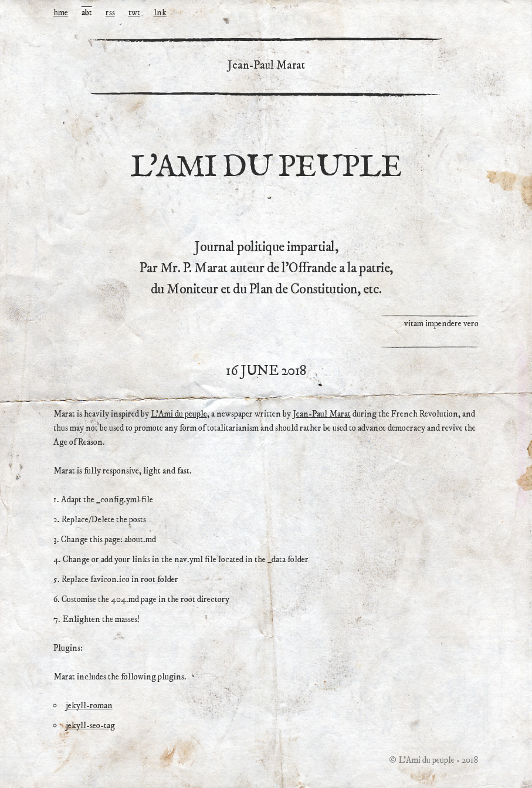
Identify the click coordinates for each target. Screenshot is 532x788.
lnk (160, 13)
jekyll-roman (89, 706)
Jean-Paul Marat (322, 414)
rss (110, 13)
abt (87, 13)
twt (134, 13)
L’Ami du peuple (179, 414)
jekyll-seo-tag (90, 726)
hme (61, 13)
